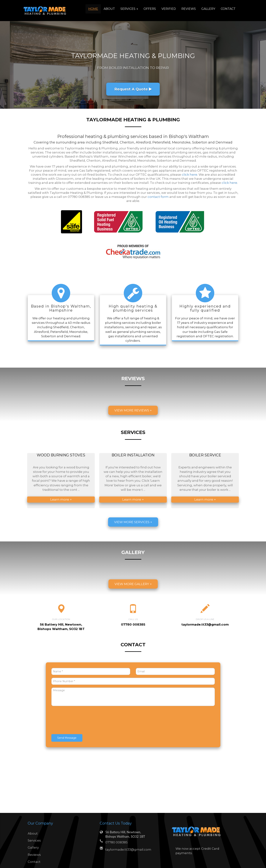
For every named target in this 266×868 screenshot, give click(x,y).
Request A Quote (133, 89)
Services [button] (129, 9)
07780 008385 (116, 842)
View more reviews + (133, 410)
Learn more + (61, 499)
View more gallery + (133, 584)
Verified (169, 9)
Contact (228, 9)
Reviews (189, 9)
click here (190, 175)
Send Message (67, 738)
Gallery (208, 9)
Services (34, 840)
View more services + (133, 522)
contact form (158, 197)
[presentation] (79, 720)
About (109, 9)
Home (93, 9)
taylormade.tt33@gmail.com (205, 624)
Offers (150, 9)
